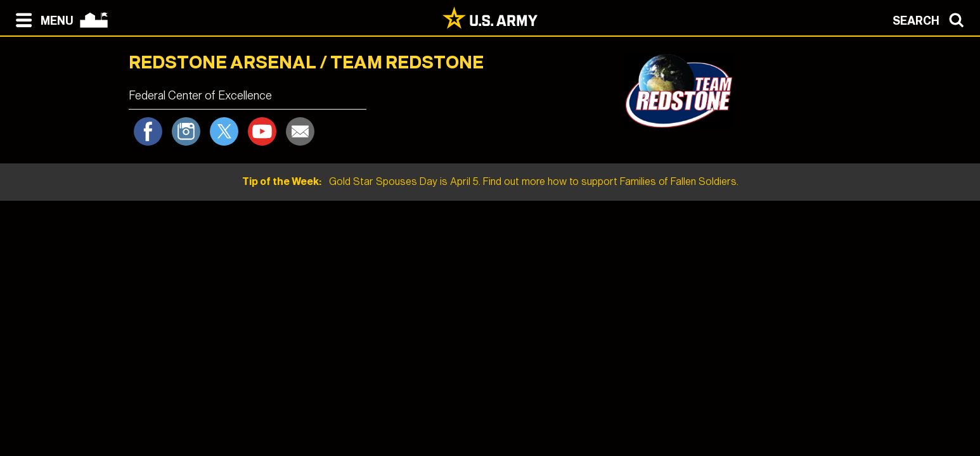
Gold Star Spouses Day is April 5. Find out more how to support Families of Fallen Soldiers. (490, 181)
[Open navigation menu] (42, 19)
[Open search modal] (932, 19)
